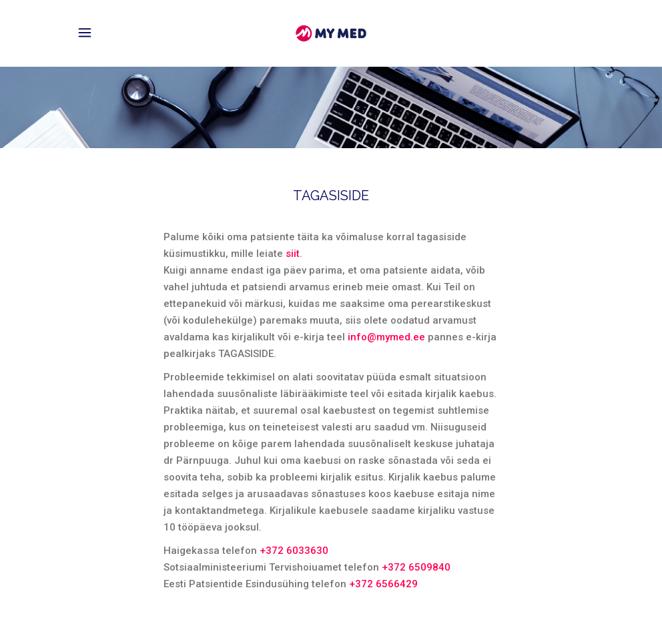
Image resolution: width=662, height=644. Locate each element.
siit (293, 254)
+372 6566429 (383, 584)
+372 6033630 (294, 551)
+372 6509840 (416, 567)
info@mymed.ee (386, 337)
